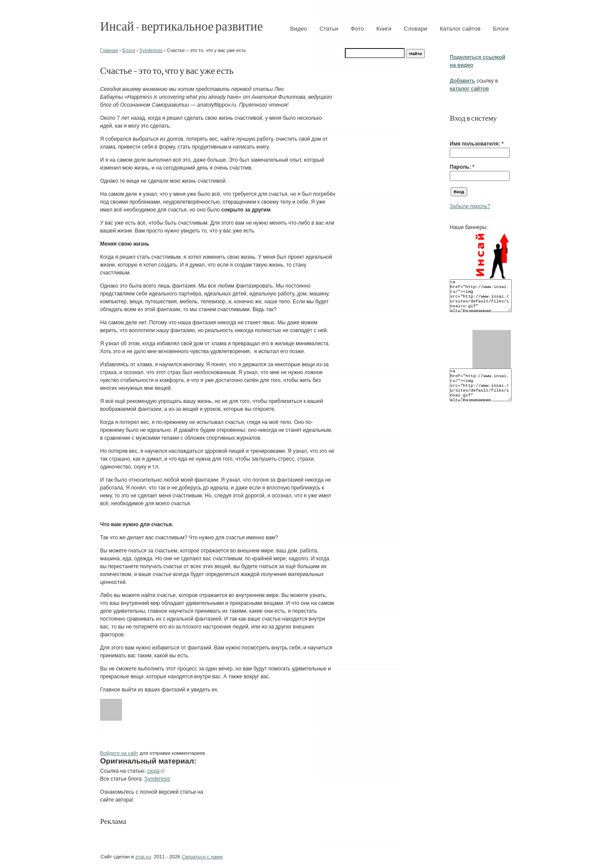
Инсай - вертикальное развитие (181, 26)
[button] (453, 130)
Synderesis (151, 50)
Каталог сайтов (460, 29)
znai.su (143, 857)
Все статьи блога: (122, 779)
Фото (357, 29)
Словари (416, 29)
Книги (384, 29)
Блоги (501, 29)
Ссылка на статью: (124, 771)
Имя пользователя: (477, 144)
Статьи (329, 29)
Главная (109, 50)
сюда (153, 771)
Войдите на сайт (119, 753)
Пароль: (462, 167)
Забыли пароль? (470, 206)
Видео (299, 29)
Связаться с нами (202, 857)
